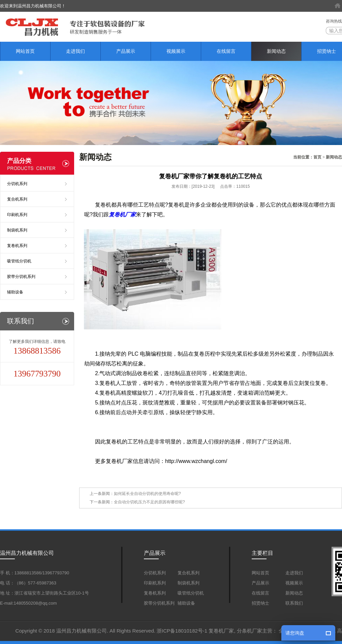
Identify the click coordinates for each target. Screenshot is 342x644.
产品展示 (126, 51)
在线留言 (226, 51)
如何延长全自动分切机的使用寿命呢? (147, 494)
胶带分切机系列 (21, 277)
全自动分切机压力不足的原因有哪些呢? (149, 502)
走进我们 (75, 51)
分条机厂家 (250, 631)
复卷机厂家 (221, 631)
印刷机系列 (17, 215)
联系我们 (294, 603)
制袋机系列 (17, 230)
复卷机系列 (17, 246)
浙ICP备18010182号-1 (182, 631)
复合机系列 (17, 199)
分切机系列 (17, 184)
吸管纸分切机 (19, 261)
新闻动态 (276, 51)
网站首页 (25, 51)
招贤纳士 (260, 603)
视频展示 (176, 51)
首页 (317, 157)
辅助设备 (15, 292)
